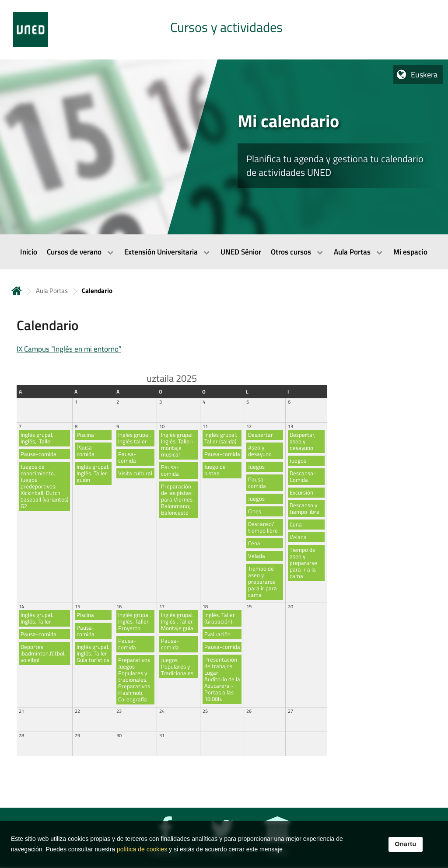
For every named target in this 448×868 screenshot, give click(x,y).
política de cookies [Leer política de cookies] (142, 850)
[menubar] (224, 252)
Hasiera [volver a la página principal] (17, 291)
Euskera (424, 75)
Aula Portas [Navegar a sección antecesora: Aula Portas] (52, 291)
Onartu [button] (406, 844)
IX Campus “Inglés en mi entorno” (69, 349)
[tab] (224, 30)
